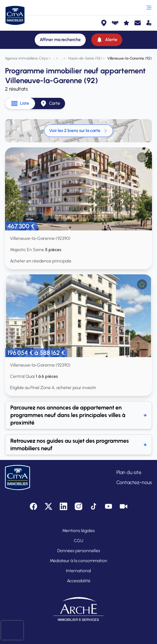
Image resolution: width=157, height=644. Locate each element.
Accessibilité (79, 581)
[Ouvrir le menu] (149, 8)
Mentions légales (78, 531)
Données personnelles (79, 551)
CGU (78, 541)
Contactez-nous (134, 482)
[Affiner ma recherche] (60, 40)
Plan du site (129, 472)
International (78, 571)
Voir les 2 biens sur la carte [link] (78, 131)
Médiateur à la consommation (78, 561)
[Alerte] (107, 40)
